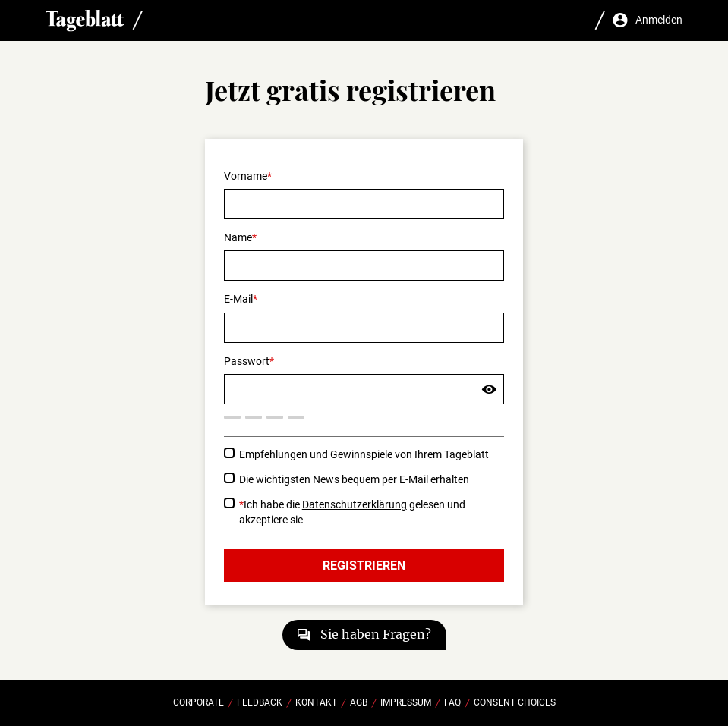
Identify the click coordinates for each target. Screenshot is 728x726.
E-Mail (238, 299)
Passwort (247, 361)
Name (238, 237)
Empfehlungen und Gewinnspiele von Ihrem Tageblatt (364, 454)
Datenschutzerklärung (355, 504)
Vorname (246, 176)
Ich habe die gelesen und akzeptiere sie (352, 512)
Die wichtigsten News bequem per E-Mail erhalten (354, 479)
